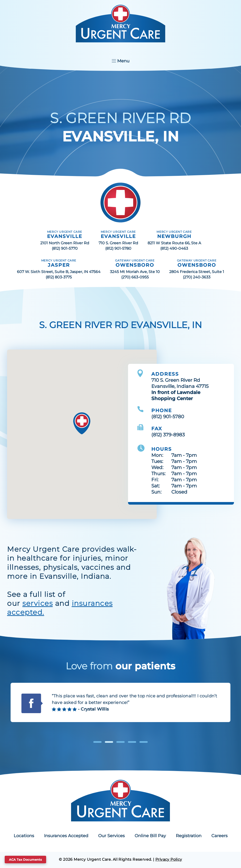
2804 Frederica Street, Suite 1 (197, 272)
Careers (219, 836)
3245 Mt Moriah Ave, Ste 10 (135, 272)
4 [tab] (132, 742)
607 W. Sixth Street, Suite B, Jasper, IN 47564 (59, 272)
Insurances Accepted (66, 836)
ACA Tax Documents (25, 860)
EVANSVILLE (65, 236)
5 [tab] (144, 742)
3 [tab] (121, 742)
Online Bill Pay (150, 836)
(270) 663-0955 (135, 277)
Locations (24, 836)
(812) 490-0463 (174, 248)
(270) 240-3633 (197, 277)
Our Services (111, 836)
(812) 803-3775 (59, 277)
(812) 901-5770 (65, 248)
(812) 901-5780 (118, 248)
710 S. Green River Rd (118, 243)
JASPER (59, 265)
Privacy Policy (169, 859)
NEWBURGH (174, 236)
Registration (189, 836)
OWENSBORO (135, 265)
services (38, 603)
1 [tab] (98, 742)
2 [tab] (109, 742)
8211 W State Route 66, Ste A (174, 243)
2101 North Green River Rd (65, 243)
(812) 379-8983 (168, 435)
